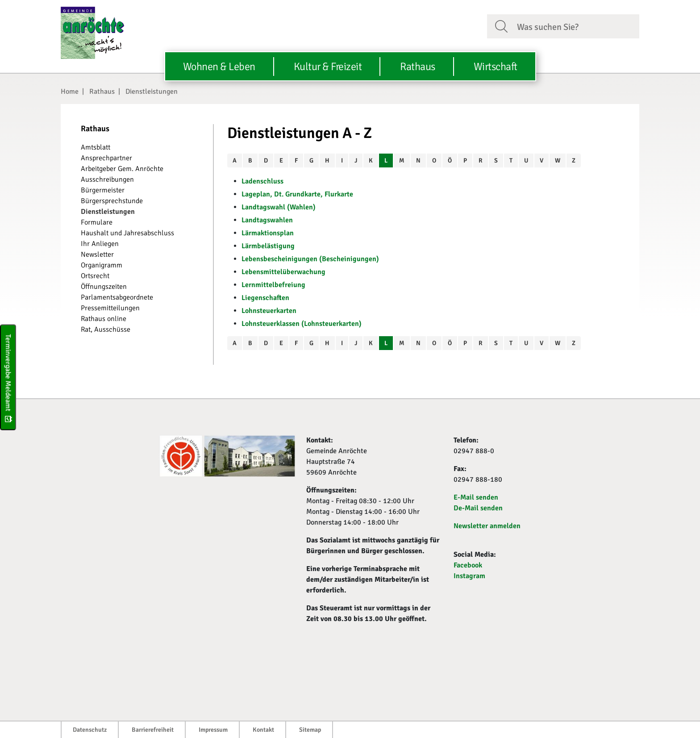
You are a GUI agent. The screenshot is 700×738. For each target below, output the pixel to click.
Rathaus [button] (418, 67)
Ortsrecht (95, 276)
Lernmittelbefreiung (273, 285)
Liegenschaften (265, 298)
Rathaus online (104, 319)
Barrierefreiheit (153, 730)
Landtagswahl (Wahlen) (279, 207)
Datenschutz (90, 730)
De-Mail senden (478, 508)
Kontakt (263, 730)
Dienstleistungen (152, 92)
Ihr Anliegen (100, 244)
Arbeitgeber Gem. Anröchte (122, 169)
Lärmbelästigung (268, 246)
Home (70, 92)
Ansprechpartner (106, 158)
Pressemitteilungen (110, 308)
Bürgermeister (103, 190)
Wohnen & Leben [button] (219, 67)
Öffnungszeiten (104, 287)
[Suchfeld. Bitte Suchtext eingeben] (575, 26)
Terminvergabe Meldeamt (8, 377)
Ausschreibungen (107, 179)
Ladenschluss (262, 181)
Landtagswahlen (267, 220)
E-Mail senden (476, 497)
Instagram (469, 576)
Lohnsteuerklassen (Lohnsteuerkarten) (302, 324)
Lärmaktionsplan (268, 233)
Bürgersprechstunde (112, 201)
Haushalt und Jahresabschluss (127, 233)
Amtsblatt (96, 147)
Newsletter (97, 254)
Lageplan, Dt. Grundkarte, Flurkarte (297, 194)
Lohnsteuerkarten (269, 311)
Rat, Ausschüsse (106, 329)
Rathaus (102, 92)
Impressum (213, 730)
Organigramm (102, 265)
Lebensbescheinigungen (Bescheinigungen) (310, 259)
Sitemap (310, 730)
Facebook (468, 565)
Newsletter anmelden (487, 526)
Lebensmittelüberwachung (283, 272)
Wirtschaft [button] (496, 67)
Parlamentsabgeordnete (117, 297)
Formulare (97, 222)
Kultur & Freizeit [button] (328, 67)
